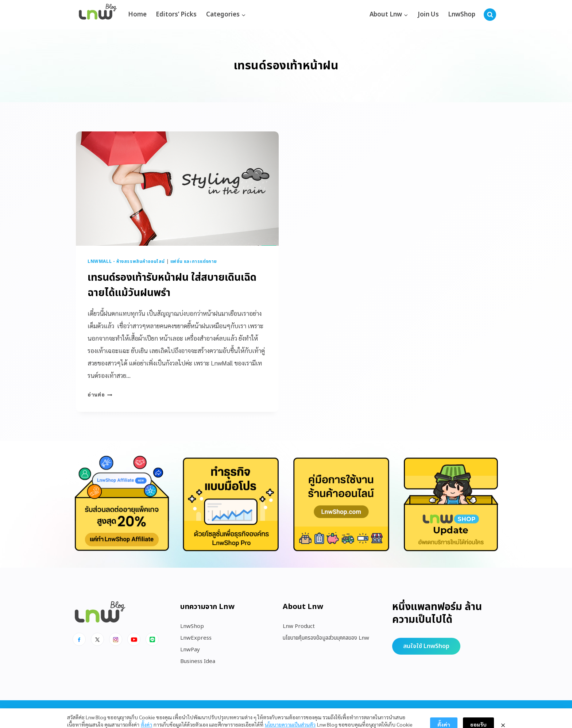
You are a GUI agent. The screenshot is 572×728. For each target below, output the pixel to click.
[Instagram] (116, 639)
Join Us (428, 15)
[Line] (152, 639)
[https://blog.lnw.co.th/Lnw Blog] (98, 15)
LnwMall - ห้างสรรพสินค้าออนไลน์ (126, 261)
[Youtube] (134, 639)
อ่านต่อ (100, 394)
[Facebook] (79, 639)
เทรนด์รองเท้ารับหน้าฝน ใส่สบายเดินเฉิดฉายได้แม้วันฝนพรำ (172, 285)
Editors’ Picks (176, 15)
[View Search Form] (490, 15)
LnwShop (462, 15)
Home (137, 15)
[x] (97, 639)
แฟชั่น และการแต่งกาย (194, 261)
